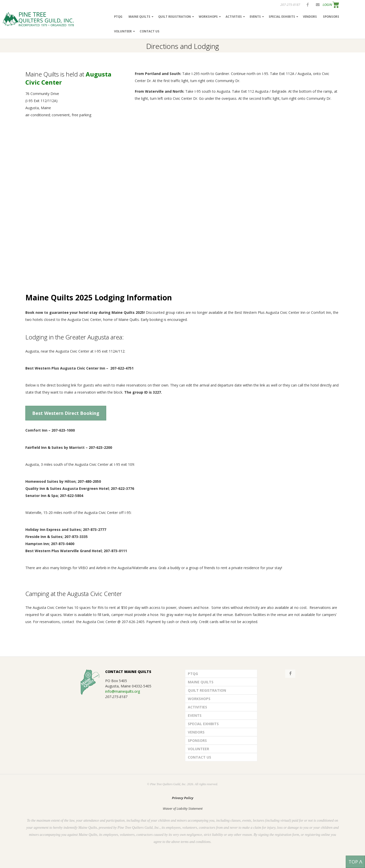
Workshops (208, 17)
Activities (234, 17)
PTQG (118, 17)
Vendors (310, 17)
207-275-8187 (290, 5)
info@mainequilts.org (123, 691)
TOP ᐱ (355, 862)
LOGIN (327, 5)
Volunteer (123, 31)
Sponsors (331, 17)
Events (255, 17)
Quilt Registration (175, 17)
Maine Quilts (139, 17)
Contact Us (150, 31)
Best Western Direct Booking (66, 413)
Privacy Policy (183, 798)
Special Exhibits (282, 17)
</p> (127, 204)
